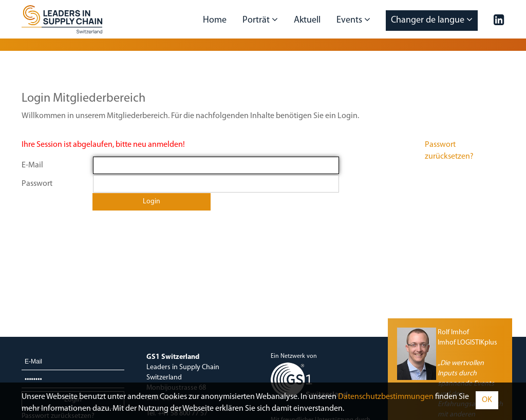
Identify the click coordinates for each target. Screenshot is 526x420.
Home (215, 20)
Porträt (260, 20)
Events (353, 20)
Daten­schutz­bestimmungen (386, 397)
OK (487, 400)
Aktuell (307, 20)
